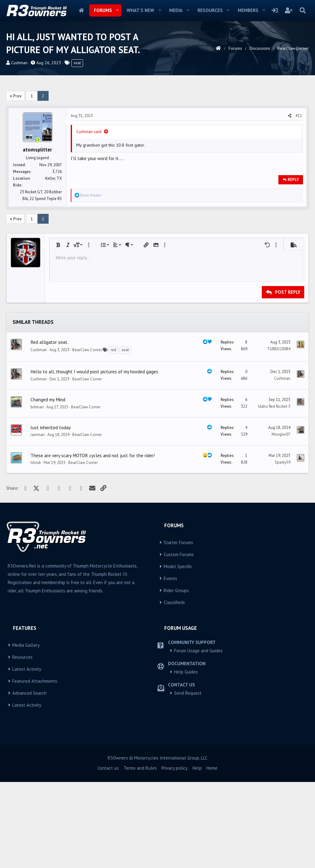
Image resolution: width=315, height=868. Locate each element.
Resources (210, 10)
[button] (117, 10)
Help (197, 854)
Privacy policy (175, 854)
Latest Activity (27, 755)
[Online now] (37, 226)
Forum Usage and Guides (198, 737)
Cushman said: (89, 218)
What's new (140, 10)
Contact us (108, 854)
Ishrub (36, 549)
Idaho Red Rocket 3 (274, 492)
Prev (18, 182)
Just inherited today (51, 513)
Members (248, 10)
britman (37, 493)
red (114, 436)
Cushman (19, 63)
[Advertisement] (157, 131)
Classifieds (174, 688)
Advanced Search (29, 779)
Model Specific (178, 652)
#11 (299, 202)
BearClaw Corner (87, 436)
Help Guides (186, 758)
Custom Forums (179, 640)
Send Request (188, 779)
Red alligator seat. (49, 428)
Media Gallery (26, 731)
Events (170, 664)
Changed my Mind (48, 485)
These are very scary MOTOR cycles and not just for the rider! (93, 541)
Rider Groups (176, 676)
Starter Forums (178, 628)
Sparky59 (283, 548)
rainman (38, 521)
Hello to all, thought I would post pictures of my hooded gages (94, 458)
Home (81, 10)
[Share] (290, 202)
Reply (293, 266)
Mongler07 (281, 520)
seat (77, 63)
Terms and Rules (140, 854)
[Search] (303, 10)
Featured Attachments (35, 767)
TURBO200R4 (279, 435)
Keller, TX (54, 264)
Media (176, 10)
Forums (103, 10)
